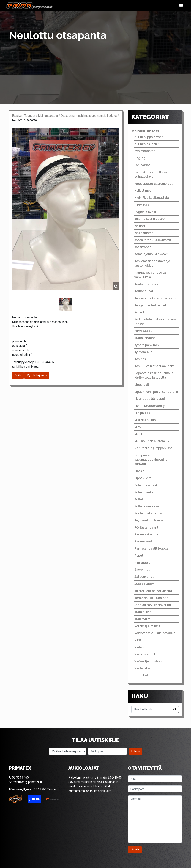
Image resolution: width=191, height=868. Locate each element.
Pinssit (139, 471)
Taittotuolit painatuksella (153, 591)
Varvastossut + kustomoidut (155, 633)
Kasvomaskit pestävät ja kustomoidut (152, 263)
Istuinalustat (144, 233)
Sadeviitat (142, 570)
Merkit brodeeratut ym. (151, 406)
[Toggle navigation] (181, 6)
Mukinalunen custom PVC (153, 441)
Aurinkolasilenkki (147, 144)
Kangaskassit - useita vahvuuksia (150, 275)
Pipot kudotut (145, 478)
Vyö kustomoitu (146, 654)
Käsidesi (140, 359)
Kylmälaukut (143, 352)
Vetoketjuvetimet (147, 626)
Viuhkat (140, 647)
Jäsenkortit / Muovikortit (153, 240)
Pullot (139, 499)
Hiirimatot (142, 205)
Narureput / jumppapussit (153, 448)
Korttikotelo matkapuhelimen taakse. (156, 322)
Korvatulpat (143, 331)
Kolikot (139, 312)
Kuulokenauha (145, 338)
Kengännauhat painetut (152, 305)
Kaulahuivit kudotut (149, 284)
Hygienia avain (145, 212)
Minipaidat (142, 413)
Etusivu (17, 116)
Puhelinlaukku (145, 492)
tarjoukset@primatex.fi (25, 782)
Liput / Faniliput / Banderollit (156, 392)
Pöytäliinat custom (148, 513)
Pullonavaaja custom (150, 506)
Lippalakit (142, 385)
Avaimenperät (145, 151)
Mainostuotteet (48, 116)
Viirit (138, 640)
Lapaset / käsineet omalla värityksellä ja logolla (154, 375)
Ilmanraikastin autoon (150, 219)
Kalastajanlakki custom (151, 254)
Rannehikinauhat (147, 534)
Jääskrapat (143, 247)
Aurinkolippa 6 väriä (149, 137)
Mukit (138, 434)
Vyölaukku (142, 668)
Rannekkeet (143, 541)
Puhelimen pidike (147, 485)
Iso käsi (140, 226)
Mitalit (139, 427)
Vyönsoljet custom (148, 661)
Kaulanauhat (144, 291)
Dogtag (140, 158)
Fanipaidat (142, 165)
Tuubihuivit (143, 612)
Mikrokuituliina (145, 420)
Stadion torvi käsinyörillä (153, 605)
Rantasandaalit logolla (151, 549)
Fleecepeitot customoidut (153, 184)
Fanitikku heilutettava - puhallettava (152, 174)
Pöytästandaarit (146, 527)
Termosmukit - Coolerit (151, 598)
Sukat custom (144, 584)
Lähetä (136, 751)
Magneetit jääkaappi (150, 399)
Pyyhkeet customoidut (151, 520)
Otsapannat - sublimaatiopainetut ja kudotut (89, 116)
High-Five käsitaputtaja (152, 198)
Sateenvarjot (144, 577)
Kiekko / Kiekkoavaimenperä (155, 298)
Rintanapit (142, 563)
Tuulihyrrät (142, 619)
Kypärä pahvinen (147, 345)
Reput (139, 556)
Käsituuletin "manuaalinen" (154, 366)
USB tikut (141, 675)
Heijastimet (143, 191)
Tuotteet (30, 116)
